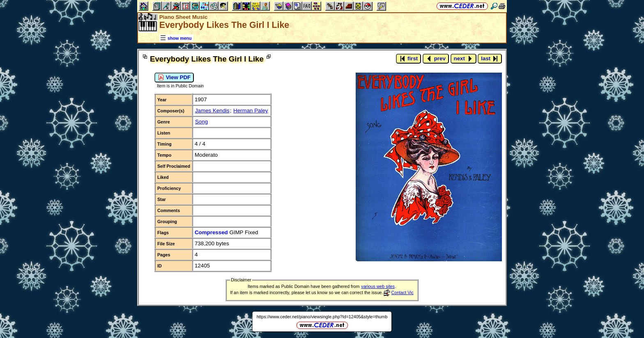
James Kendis (212, 111)
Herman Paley (251, 111)
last (490, 59)
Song (201, 122)
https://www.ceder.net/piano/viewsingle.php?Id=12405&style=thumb (322, 317)
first (408, 59)
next (463, 59)
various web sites (378, 286)
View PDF (174, 78)
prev (436, 59)
